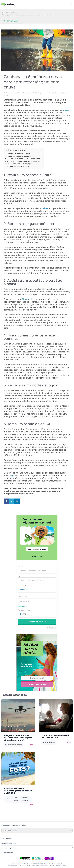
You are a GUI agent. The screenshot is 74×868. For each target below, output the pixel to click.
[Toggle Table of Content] (39, 151)
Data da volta (23, 597)
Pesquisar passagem (37, 622)
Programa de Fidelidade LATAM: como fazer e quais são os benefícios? (18, 737)
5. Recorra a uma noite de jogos (19, 164)
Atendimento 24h (9, 843)
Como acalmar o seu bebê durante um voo (55, 736)
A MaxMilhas (6, 838)
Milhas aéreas (18, 744)
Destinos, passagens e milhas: (14, 825)
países (45, 208)
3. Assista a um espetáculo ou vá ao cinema (24, 159)
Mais (31, 744)
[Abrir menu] (71, 4)
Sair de (20, 566)
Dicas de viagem (50, 742)
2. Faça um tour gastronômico (19, 156)
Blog (6, 12)
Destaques (15, 12)
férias (65, 110)
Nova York (27, 299)
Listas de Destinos (25, 799)
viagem (12, 476)
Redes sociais (7, 852)
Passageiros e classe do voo (28, 610)
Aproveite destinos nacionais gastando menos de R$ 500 (18, 790)
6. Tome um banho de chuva (18, 166)
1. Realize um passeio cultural (18, 154)
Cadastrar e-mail (37, 684)
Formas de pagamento (11, 847)
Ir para (20, 576)
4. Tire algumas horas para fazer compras (23, 161)
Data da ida (22, 585)
